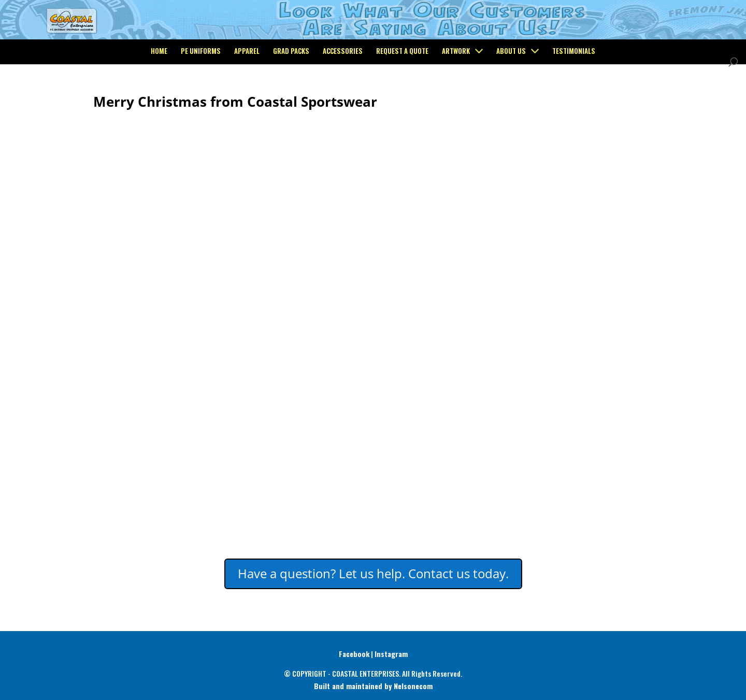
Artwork (456, 94)
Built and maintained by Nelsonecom (373, 686)
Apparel (247, 94)
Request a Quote (402, 94)
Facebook (354, 654)
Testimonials (574, 94)
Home (159, 94)
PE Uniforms (201, 94)
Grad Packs (291, 94)
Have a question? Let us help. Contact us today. (373, 573)
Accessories (343, 94)
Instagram (391, 654)
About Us (511, 94)
